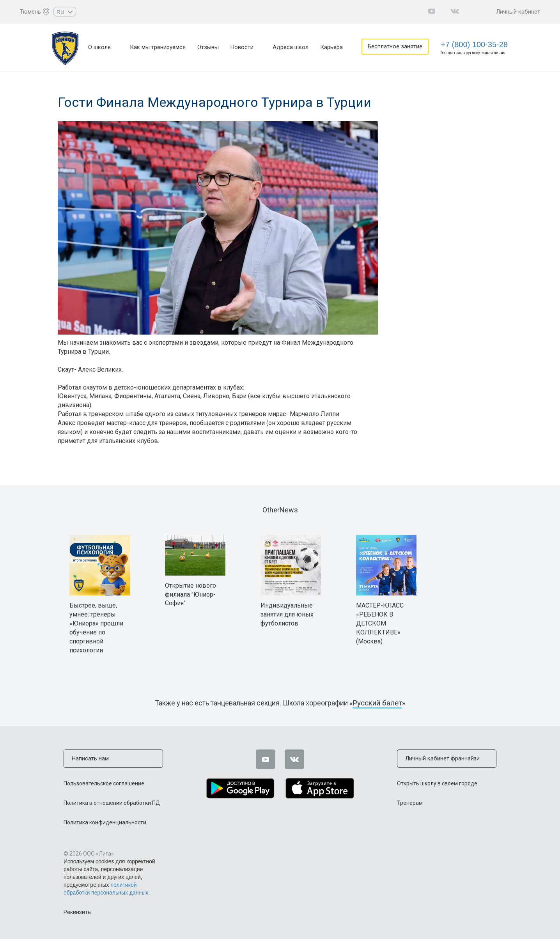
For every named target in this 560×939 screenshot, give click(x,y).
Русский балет (377, 703)
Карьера (331, 47)
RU (65, 12)
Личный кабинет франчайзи (441, 758)
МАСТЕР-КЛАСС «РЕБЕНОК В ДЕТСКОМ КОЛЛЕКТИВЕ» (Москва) (380, 623)
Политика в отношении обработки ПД (112, 803)
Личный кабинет (518, 12)
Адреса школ (291, 47)
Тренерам (410, 803)
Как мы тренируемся (158, 47)
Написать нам (90, 758)
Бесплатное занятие (396, 47)
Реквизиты (78, 912)
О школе (99, 47)
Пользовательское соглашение (104, 783)
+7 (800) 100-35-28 (474, 44)
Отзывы (208, 47)
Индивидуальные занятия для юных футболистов (287, 614)
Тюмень (30, 12)
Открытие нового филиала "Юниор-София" (191, 594)
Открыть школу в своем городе (437, 783)
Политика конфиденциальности (105, 822)
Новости (242, 47)
